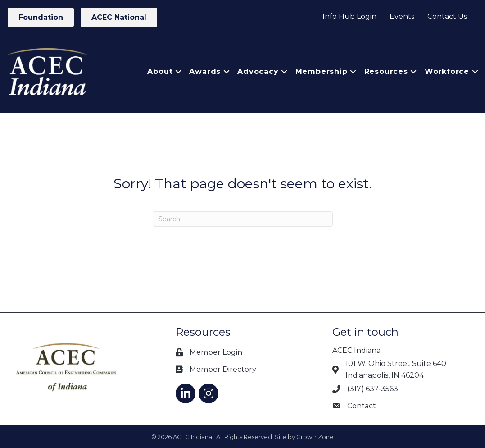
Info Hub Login (349, 16)
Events (402, 16)
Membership (322, 71)
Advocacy (258, 71)
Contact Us (447, 16)
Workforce (447, 71)
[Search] (243, 219)
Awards (205, 71)
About (160, 71)
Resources (386, 71)
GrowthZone (315, 437)
